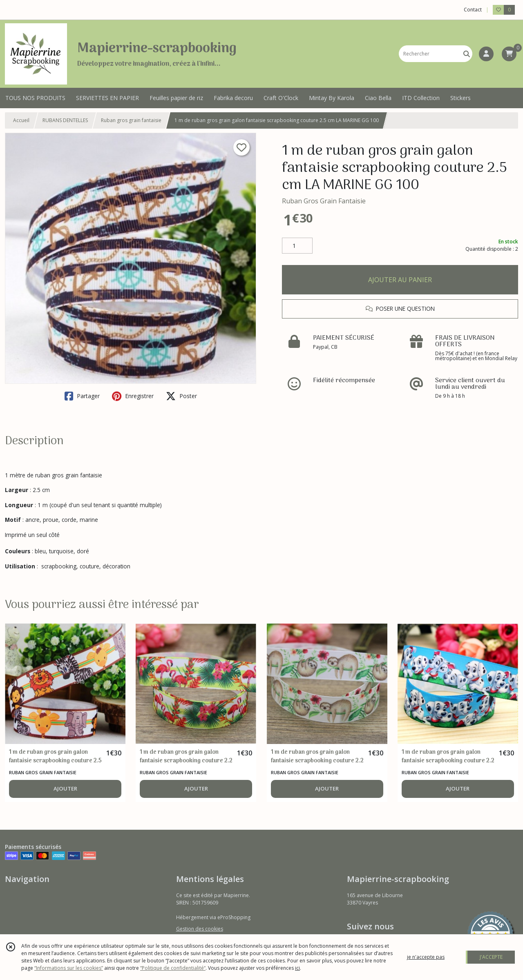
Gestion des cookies (200, 929)
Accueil (21, 120)
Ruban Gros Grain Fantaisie (324, 201)
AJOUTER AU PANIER (400, 280)
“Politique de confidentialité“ (173, 968)
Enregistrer (133, 396)
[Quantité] (297, 246)
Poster (181, 396)
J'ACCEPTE (491, 957)
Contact (473, 10)
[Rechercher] (467, 54)
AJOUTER (65, 788)
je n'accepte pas (426, 957)
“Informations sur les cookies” (69, 968)
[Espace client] (486, 54)
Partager (82, 396)
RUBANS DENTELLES (65, 120)
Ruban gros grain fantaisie (131, 120)
